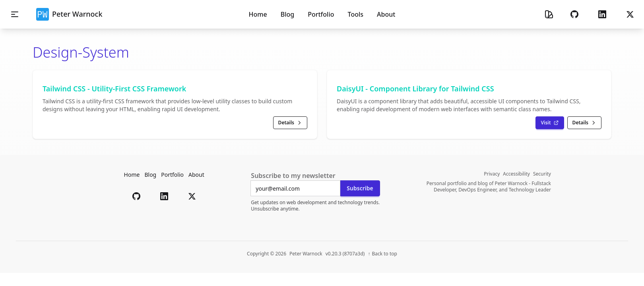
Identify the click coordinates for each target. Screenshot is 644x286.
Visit (550, 123)
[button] (574, 14)
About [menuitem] (386, 14)
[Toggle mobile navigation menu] (15, 14)
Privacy (492, 174)
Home (132, 175)
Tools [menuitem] (356, 14)
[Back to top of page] (382, 254)
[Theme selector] (549, 14)
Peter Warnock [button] (69, 14)
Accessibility (516, 174)
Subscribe (360, 188)
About (196, 175)
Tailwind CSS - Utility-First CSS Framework (114, 89)
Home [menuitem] (258, 14)
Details (290, 123)
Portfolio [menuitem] (321, 14)
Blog (150, 175)
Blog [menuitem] (287, 14)
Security (542, 174)
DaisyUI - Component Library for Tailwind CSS (415, 89)
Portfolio (172, 175)
